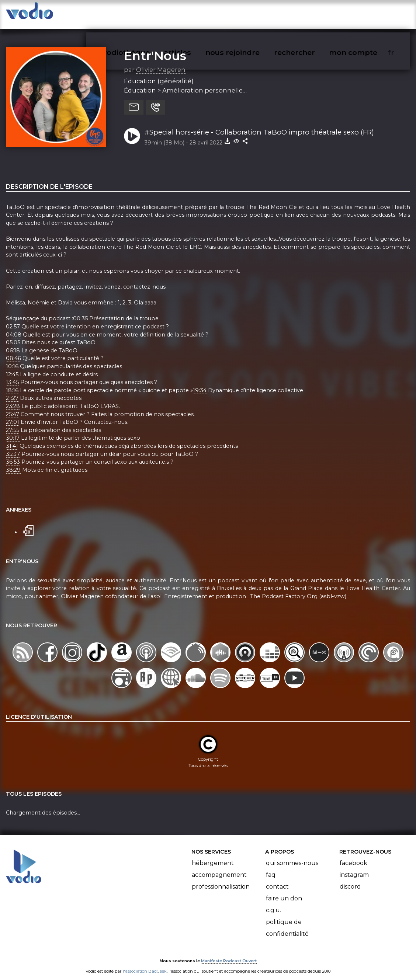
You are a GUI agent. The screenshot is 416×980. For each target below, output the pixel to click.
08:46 (13, 351)
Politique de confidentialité (287, 920)
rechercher (308, 13)
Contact (277, 879)
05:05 (13, 335)
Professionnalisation (221, 879)
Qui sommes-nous (292, 856)
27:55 (13, 423)
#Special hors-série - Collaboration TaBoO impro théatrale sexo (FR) (259, 125)
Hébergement (213, 856)
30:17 (13, 431)
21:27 (12, 391)
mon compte (365, 13)
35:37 (13, 447)
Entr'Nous (155, 48)
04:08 (14, 327)
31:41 (12, 439)
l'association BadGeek (145, 964)
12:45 (12, 367)
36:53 (13, 454)
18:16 (12, 383)
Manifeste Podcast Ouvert (229, 954)
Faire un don (284, 891)
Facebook (353, 856)
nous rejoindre (248, 13)
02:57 (13, 319)
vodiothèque (144, 13)
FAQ (271, 867)
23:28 (13, 399)
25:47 (13, 407)
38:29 (13, 463)
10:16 (12, 359)
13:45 (12, 375)
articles (194, 13)
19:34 (200, 383)
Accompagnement (219, 867)
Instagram (354, 867)
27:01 (13, 415)
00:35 (80, 311)
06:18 (13, 343)
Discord (350, 879)
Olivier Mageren (161, 62)
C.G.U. (273, 903)
